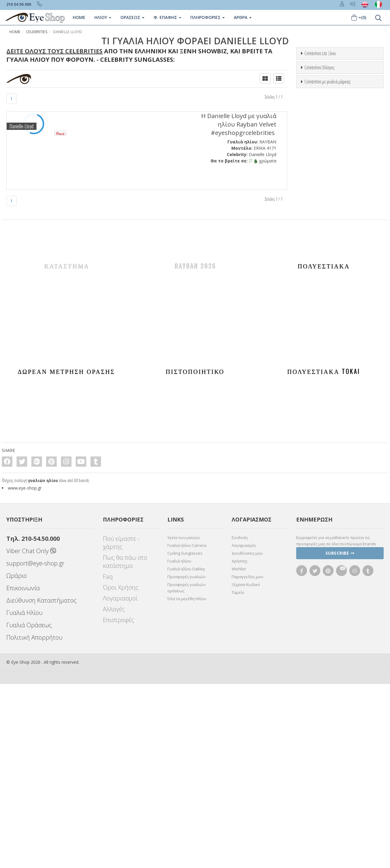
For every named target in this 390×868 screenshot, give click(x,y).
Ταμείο (238, 776)
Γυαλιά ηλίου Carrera (187, 729)
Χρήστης (239, 745)
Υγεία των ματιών (184, 722)
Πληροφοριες (208, 17)
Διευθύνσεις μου (247, 737)
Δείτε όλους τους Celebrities (54, 51)
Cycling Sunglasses (185, 737)
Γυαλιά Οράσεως (29, 809)
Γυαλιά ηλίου (179, 745)
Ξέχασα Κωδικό (246, 769)
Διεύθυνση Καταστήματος (41, 784)
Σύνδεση (240, 722)
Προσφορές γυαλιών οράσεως (186, 772)
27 (253, 161)
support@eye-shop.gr (35, 747)
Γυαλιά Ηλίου (24, 797)
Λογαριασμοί (120, 782)
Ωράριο (17, 760)
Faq (108, 761)
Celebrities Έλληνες (319, 188)
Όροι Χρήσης (121, 771)
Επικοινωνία (23, 772)
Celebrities (37, 32)
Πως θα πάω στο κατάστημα (125, 746)
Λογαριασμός (244, 729)
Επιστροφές (119, 804)
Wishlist (239, 753)
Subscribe (340, 737)
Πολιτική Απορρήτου (34, 821)
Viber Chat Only (31, 735)
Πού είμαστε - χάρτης (121, 727)
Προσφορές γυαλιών (186, 761)
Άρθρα (243, 17)
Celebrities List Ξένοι (320, 53)
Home (79, 17)
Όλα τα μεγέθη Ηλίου (187, 783)
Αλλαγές (114, 793)
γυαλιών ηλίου (43, 664)
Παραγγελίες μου (247, 761)
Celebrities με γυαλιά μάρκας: (328, 323)
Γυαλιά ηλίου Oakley (186, 753)
